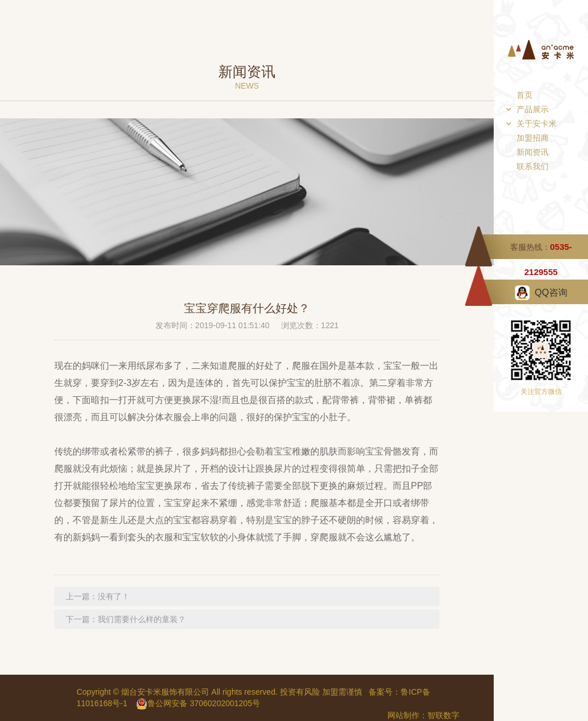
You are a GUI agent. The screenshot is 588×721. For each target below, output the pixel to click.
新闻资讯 (533, 152)
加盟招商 (533, 138)
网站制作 (403, 715)
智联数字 (443, 715)
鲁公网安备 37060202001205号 (198, 703)
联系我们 (533, 166)
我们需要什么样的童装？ (142, 619)
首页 (525, 95)
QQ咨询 (551, 292)
